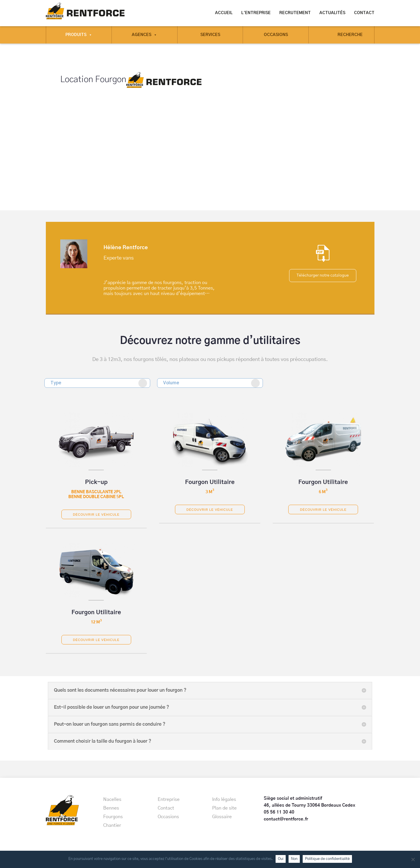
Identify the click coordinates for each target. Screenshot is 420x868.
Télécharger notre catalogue (323, 275)
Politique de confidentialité (327, 859)
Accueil (224, 13)
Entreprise (169, 799)
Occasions (276, 35)
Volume (211, 383)
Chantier (112, 825)
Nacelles (112, 799)
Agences (144, 35)
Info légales (224, 799)
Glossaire (222, 817)
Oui (281, 859)
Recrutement (295, 13)
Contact (364, 13)
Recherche (350, 35)
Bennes (111, 808)
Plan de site (224, 808)
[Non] (413, 859)
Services (210, 35)
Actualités (332, 13)
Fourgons (113, 817)
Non (294, 859)
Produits (79, 35)
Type (99, 383)
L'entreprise (256, 13)
